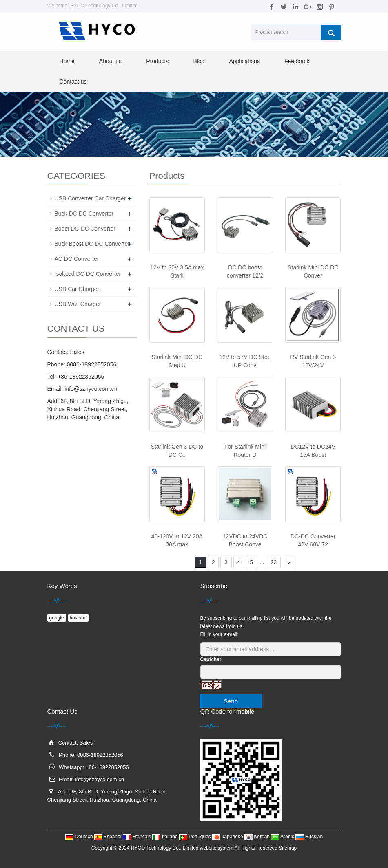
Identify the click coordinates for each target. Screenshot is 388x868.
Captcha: (211, 659)
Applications (244, 61)
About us (110, 61)
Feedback (297, 61)
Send (231, 701)
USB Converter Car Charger (90, 198)
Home (67, 61)
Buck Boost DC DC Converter (92, 244)
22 (274, 562)
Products (157, 61)
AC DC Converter (77, 259)
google (57, 618)
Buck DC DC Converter (84, 214)
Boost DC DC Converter (85, 229)
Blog (199, 61)
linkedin (79, 618)
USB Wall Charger (78, 304)
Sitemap (288, 848)
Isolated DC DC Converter (88, 274)
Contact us (73, 82)
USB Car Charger (77, 289)
